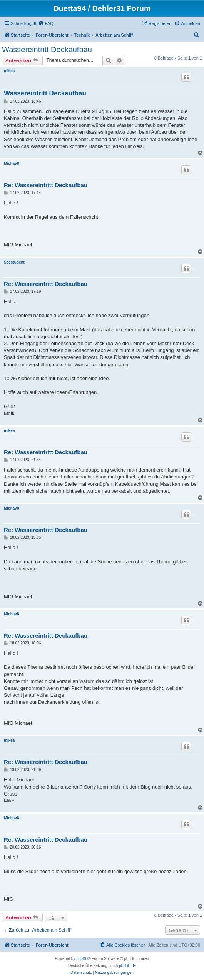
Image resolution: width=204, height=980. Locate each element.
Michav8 (11, 164)
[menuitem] (46, 23)
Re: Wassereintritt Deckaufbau (46, 185)
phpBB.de (127, 966)
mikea (9, 71)
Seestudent (14, 262)
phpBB (82, 959)
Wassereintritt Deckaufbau (47, 50)
